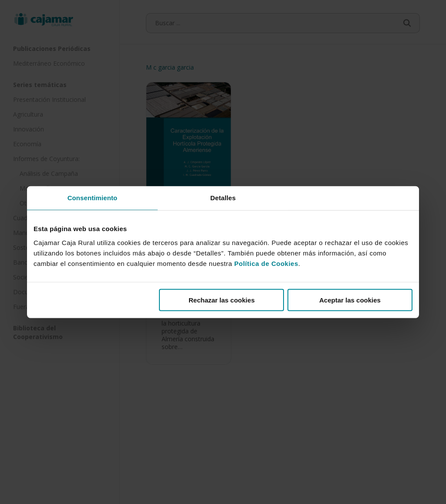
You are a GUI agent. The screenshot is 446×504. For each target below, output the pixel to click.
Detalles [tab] (223, 198)
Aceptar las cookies (350, 300)
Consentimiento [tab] (93, 198)
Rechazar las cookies (222, 300)
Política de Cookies (266, 263)
